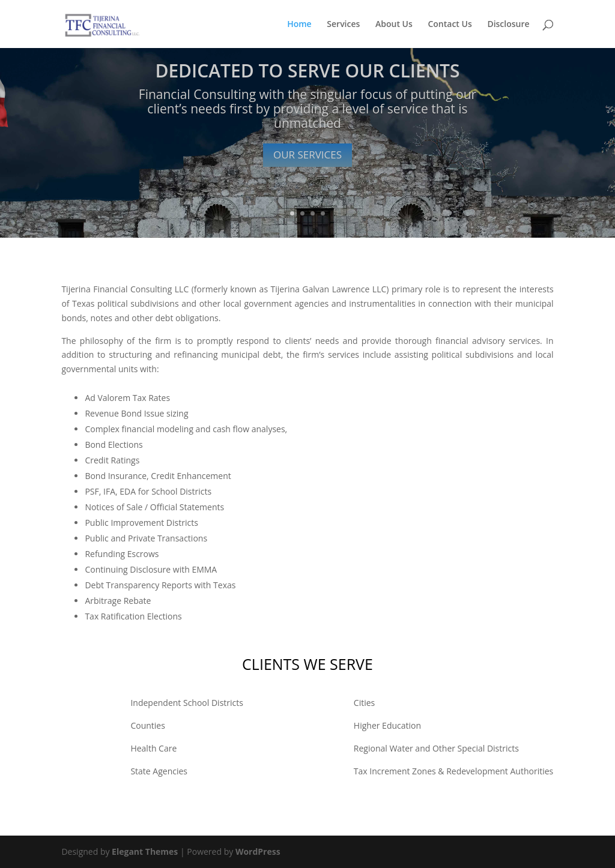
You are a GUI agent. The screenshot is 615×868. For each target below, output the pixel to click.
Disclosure (508, 25)
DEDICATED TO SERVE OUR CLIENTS (307, 71)
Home (299, 25)
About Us (394, 25)
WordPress (258, 851)
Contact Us (450, 25)
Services (343, 25)
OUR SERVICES (307, 155)
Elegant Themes (145, 851)
